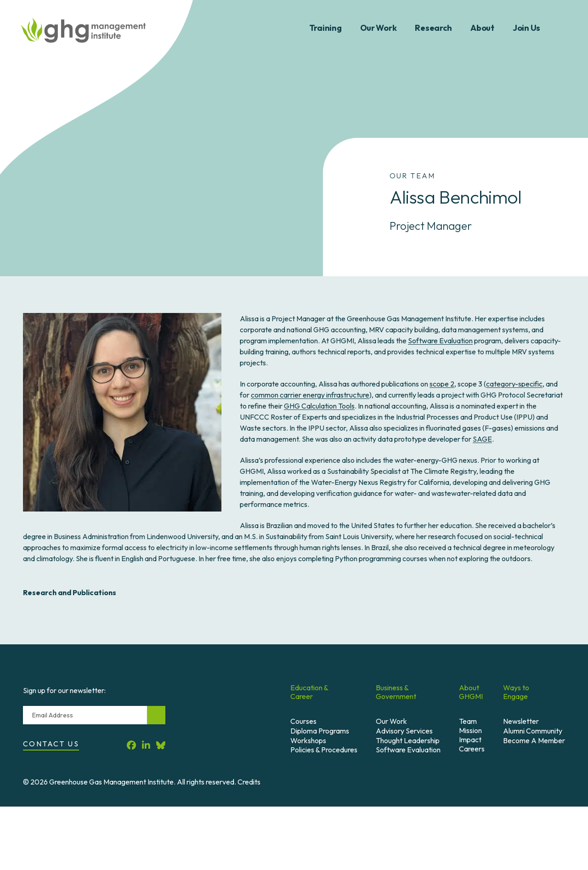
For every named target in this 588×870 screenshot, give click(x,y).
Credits (249, 782)
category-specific (514, 384)
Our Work (379, 28)
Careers (472, 749)
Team (468, 721)
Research (433, 28)
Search (564, 28)
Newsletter (521, 721)
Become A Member (534, 740)
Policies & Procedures (324, 750)
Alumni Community (533, 731)
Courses (303, 721)
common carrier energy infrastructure (310, 395)
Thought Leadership (408, 740)
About (482, 28)
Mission (470, 730)
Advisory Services (404, 731)
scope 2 (442, 384)
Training (325, 28)
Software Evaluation (440, 341)
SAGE (482, 439)
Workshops (308, 740)
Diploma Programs (320, 731)
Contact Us (51, 744)
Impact (470, 739)
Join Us (526, 28)
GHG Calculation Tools (319, 406)
